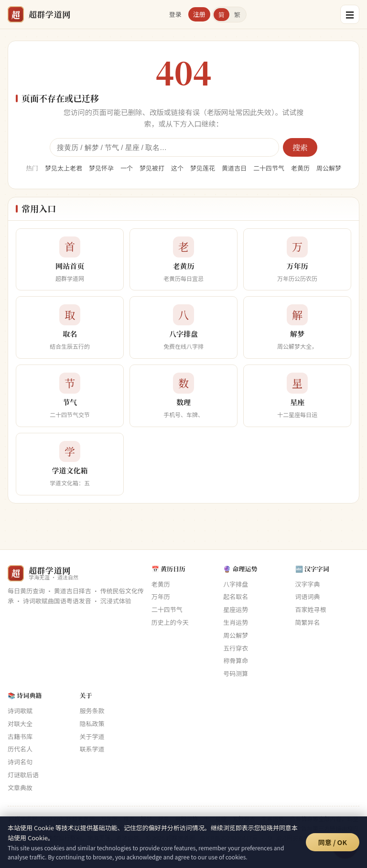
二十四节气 (269, 168)
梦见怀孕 (101, 168)
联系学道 (92, 749)
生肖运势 (236, 622)
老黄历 (300, 168)
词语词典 (308, 596)
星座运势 (236, 609)
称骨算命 (236, 660)
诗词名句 (20, 762)
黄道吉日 (234, 168)
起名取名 (236, 596)
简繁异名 (308, 622)
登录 (175, 14)
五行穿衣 (236, 648)
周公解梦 (329, 168)
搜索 (300, 147)
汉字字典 (308, 584)
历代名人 (20, 749)
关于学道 (92, 736)
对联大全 (20, 723)
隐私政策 (92, 723)
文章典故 (20, 788)
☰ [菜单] (350, 14)
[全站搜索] (164, 147)
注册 (199, 14)
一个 (127, 168)
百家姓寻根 (311, 609)
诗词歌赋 (20, 711)
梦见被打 (152, 168)
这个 (177, 168)
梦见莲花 (203, 168)
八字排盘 (236, 584)
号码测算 (236, 673)
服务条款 (92, 711)
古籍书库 (20, 736)
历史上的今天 (170, 622)
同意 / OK (333, 842)
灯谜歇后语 (23, 775)
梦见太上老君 (64, 168)
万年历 (161, 596)
